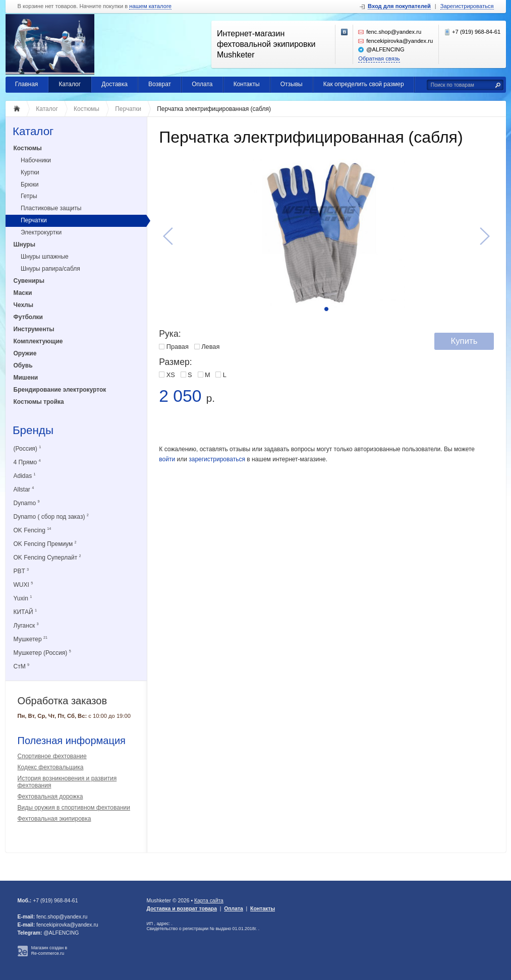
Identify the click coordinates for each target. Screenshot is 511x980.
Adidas (25, 476)
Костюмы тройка (39, 402)
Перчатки (34, 220)
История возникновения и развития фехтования (67, 782)
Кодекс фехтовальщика (51, 767)
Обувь (23, 365)
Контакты (247, 84)
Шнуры (24, 244)
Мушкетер (31, 639)
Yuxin (23, 598)
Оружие (25, 353)
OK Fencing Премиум (45, 544)
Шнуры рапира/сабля (50, 269)
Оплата (202, 84)
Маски (23, 293)
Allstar (24, 489)
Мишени (26, 378)
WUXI (23, 585)
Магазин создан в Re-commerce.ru (49, 951)
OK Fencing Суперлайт (47, 557)
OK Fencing (33, 530)
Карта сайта (209, 901)
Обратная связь (379, 58)
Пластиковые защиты (51, 208)
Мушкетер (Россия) (42, 653)
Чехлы (24, 305)
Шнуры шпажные (45, 257)
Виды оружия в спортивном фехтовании (74, 808)
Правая (178, 347)
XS (171, 375)
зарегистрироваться (217, 459)
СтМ (22, 666)
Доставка (115, 84)
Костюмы (28, 148)
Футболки (28, 317)
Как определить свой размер (364, 84)
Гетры (29, 196)
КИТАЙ (25, 612)
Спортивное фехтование (52, 756)
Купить (464, 341)
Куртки (30, 172)
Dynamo (27, 503)
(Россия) (27, 448)
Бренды (33, 431)
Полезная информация (72, 741)
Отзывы (292, 84)
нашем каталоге (150, 6)
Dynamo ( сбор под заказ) (51, 516)
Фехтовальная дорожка (50, 797)
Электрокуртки (41, 232)
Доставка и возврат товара (182, 909)
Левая (210, 347)
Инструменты (34, 329)
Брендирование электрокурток (60, 390)
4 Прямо (27, 462)
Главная (27, 84)
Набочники (36, 160)
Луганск (26, 625)
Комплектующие (38, 341)
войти (167, 459)
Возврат (160, 84)
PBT (21, 571)
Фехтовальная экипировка (54, 819)
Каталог (70, 84)
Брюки (30, 185)
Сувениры (29, 281)
